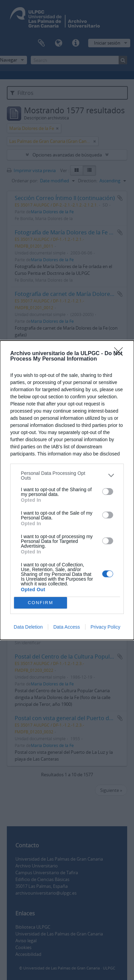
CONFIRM (41, 602)
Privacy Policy (105, 627)
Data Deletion (28, 627)
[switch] (108, 492)
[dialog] (67, 490)
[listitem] (67, 476)
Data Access (67, 627)
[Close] (121, 354)
